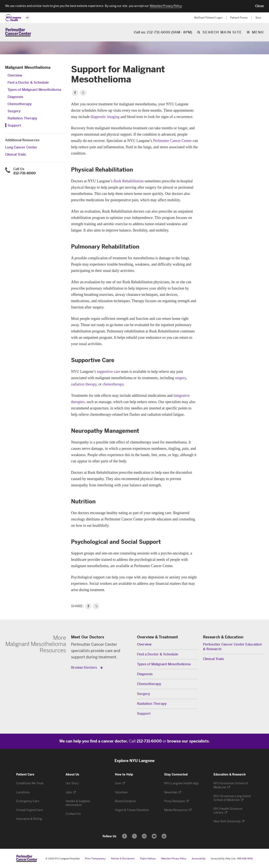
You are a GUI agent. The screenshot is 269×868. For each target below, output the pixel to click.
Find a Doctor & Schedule (28, 83)
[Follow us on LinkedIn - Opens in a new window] (164, 836)
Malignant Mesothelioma (28, 68)
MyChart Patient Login (208, 18)
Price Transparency (95, 859)
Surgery (14, 112)
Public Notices (148, 859)
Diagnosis (15, 97)
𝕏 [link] (96, 607)
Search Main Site (222, 32)
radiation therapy (84, 385)
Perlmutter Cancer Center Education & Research (232, 647)
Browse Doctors (84, 668)
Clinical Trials (15, 155)
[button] (260, 6)
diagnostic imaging (105, 117)
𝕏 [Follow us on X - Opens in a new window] (134, 837)
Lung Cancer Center (21, 148)
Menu (258, 32)
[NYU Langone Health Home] (13, 18)
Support (14, 126)
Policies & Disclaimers (123, 859)
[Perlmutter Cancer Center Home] (18, 32)
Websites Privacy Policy (174, 859)
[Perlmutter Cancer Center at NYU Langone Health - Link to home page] (27, 859)
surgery (180, 378)
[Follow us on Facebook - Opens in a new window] (125, 836)
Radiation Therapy (22, 119)
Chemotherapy (20, 104)
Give (258, 18)
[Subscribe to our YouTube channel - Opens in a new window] (154, 836)
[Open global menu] (28, 18)
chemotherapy (113, 385)
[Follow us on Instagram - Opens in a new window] (144, 836)
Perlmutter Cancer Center (172, 141)
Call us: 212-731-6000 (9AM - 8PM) (163, 32)
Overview (15, 76)
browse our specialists (188, 742)
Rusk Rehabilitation (129, 181)
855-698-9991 (245, 859)
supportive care (108, 372)
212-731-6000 (24, 174)
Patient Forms (239, 18)
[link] (88, 607)
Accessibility (199, 859)
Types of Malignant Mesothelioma (34, 90)
